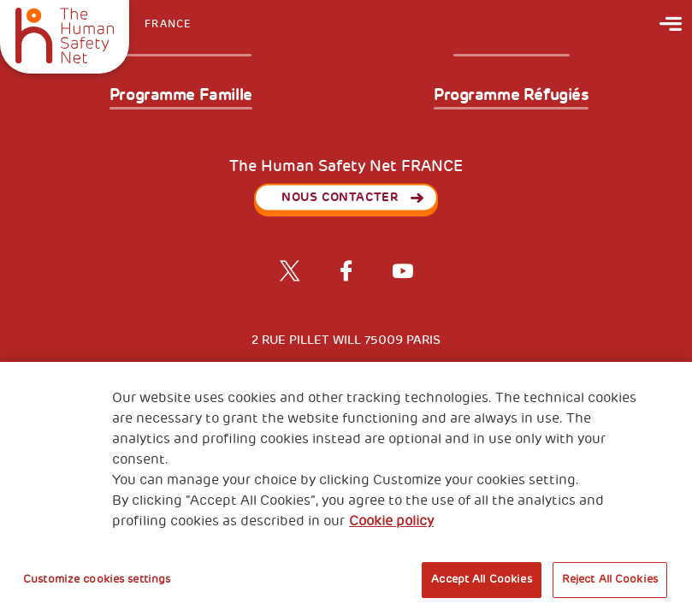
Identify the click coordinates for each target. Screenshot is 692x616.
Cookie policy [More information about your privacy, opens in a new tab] (391, 521)
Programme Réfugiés (511, 96)
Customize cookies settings (97, 579)
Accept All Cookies (481, 579)
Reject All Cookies (610, 579)
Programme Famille (181, 96)
